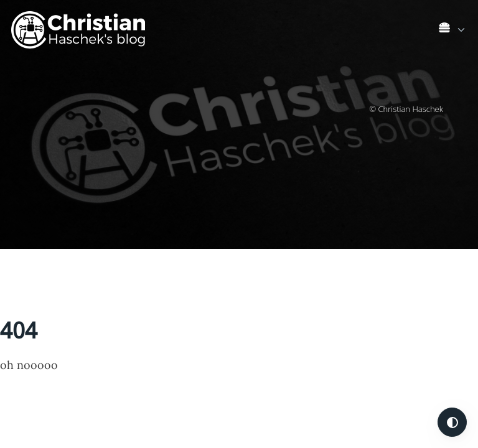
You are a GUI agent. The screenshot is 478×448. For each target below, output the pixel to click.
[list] (453, 27)
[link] (453, 30)
